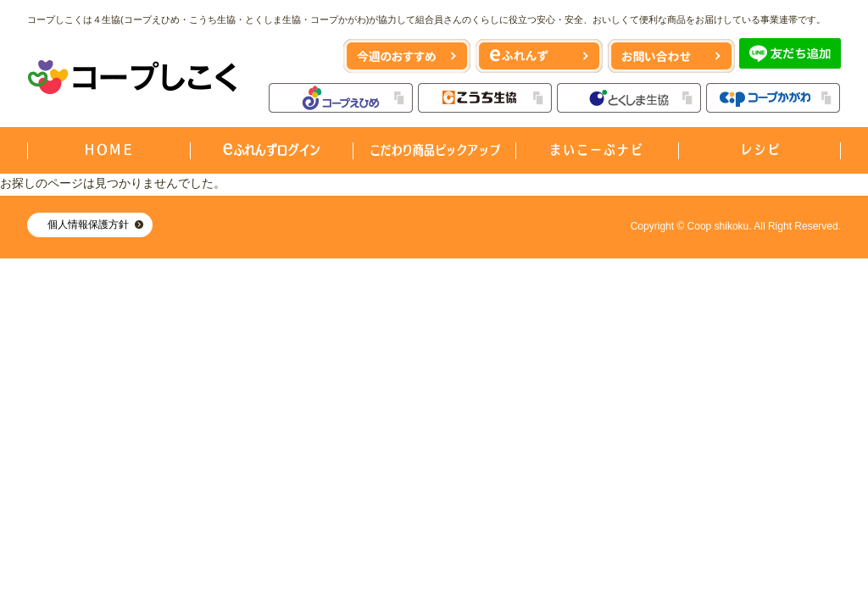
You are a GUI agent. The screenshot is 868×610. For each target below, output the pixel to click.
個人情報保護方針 (88, 225)
